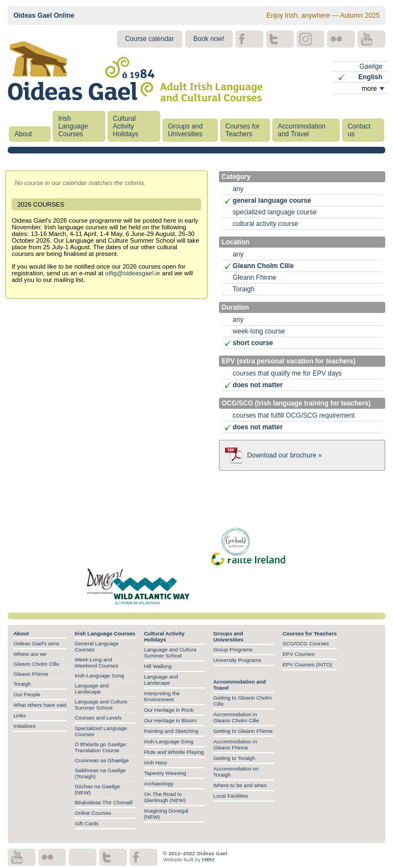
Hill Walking (158, 666)
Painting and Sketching (171, 731)
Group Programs (233, 649)
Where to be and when (240, 785)
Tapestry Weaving (165, 773)
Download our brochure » (285, 455)
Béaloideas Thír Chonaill (104, 802)
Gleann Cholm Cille (263, 266)
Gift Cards (87, 823)
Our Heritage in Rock (169, 710)
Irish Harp (156, 762)
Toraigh (244, 289)
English (370, 77)
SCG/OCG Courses (306, 643)
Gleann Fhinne (255, 278)
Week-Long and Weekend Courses (97, 662)
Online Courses (93, 813)
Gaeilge (371, 66)
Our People (27, 694)
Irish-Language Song (99, 676)
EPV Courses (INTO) (307, 664)
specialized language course (275, 212)
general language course (272, 201)
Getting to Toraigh (234, 758)
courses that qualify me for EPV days (287, 373)
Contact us (359, 130)
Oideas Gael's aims (36, 643)
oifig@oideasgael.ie (133, 273)
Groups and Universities (185, 130)
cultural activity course (266, 224)
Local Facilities (231, 796)
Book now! (209, 39)
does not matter (258, 385)
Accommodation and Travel (302, 130)
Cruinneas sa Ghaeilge (102, 760)
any (238, 189)
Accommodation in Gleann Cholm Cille (236, 717)
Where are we (30, 654)
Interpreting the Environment (162, 696)
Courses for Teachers (243, 130)
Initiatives (24, 726)
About (23, 134)
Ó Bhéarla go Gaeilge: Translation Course (101, 747)
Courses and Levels (98, 718)
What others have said (40, 705)
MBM (208, 859)
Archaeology (159, 784)
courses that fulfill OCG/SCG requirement (294, 415)
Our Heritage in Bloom (170, 720)
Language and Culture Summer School (101, 705)
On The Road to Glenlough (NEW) (165, 797)
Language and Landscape (92, 689)
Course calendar (150, 39)
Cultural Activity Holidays (126, 126)
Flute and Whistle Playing (174, 752)
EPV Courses (299, 654)
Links (19, 715)
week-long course (259, 331)
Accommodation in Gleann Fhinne (235, 744)
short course (253, 343)
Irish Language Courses (73, 126)
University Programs (237, 660)
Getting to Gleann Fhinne (243, 731)
